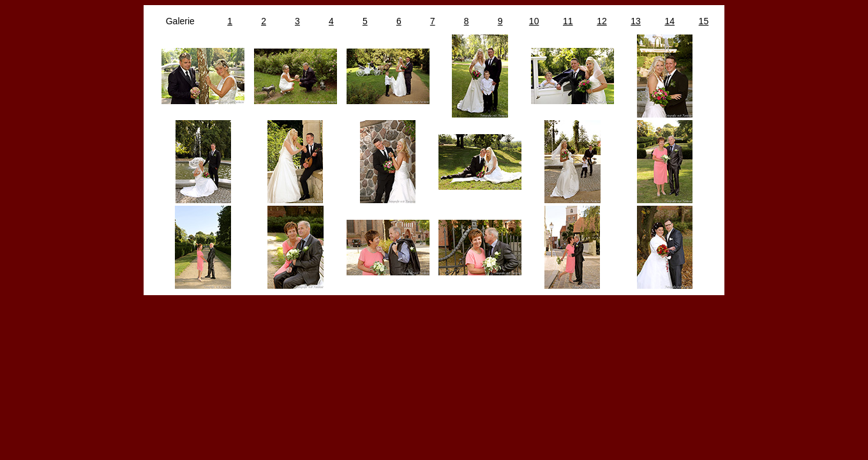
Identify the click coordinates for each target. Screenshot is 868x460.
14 (670, 21)
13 (636, 21)
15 (704, 21)
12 (602, 21)
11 (568, 21)
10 (534, 21)
